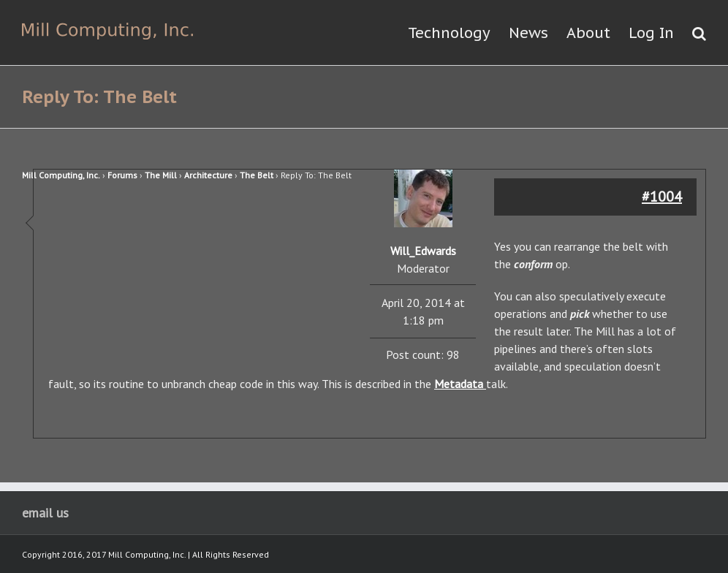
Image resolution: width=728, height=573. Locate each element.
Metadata (460, 384)
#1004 (662, 197)
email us (45, 513)
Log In (651, 33)
